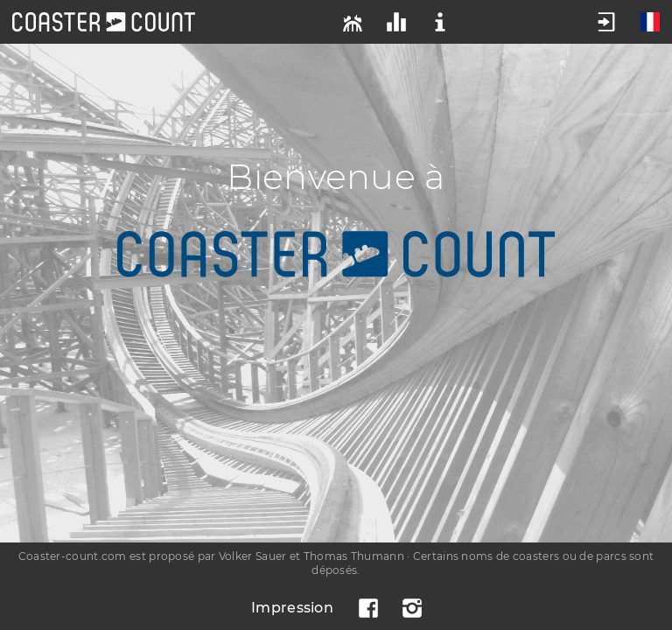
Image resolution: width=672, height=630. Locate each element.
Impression (292, 608)
